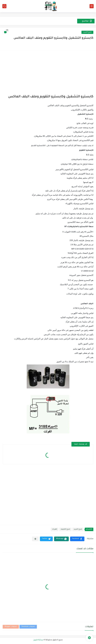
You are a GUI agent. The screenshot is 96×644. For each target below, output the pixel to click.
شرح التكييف (65, 529)
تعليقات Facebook (28, 627)
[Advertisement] (48, 72)
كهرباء (55, 529)
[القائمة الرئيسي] (92, 6)
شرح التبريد (87, 32)
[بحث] (4, 6)
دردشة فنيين (38, 640)
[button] (77, 539)
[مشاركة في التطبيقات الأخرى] (35, 539)
